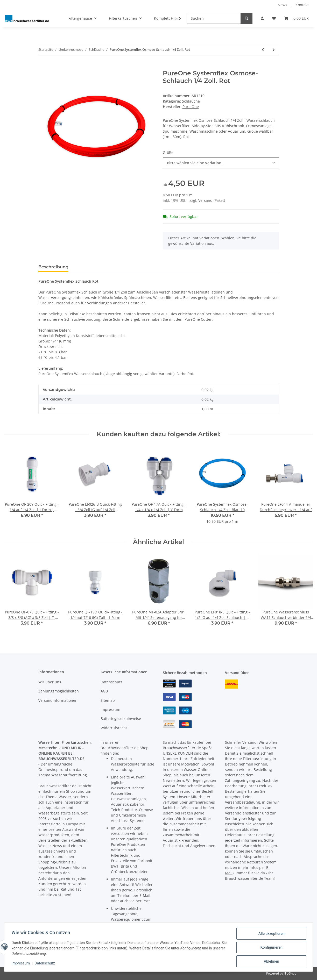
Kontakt (302, 5)
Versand (206, 200)
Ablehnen (270, 962)
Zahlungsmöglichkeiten (59, 691)
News (282, 5)
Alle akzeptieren (270, 935)
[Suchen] (214, 18)
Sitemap (108, 700)
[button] (262, 18)
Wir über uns (50, 682)
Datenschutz (111, 682)
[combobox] (221, 163)
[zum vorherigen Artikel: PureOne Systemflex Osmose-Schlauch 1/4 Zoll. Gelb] (263, 50)
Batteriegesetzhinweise (121, 718)
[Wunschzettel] (274, 18)
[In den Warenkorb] (43, 67)
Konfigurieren (270, 948)
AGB (104, 691)
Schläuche (191, 101)
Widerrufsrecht (114, 728)
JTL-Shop (290, 973)
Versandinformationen (58, 700)
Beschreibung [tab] (53, 267)
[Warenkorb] (296, 18)
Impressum (110, 709)
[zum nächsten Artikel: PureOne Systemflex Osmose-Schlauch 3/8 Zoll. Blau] (274, 50)
